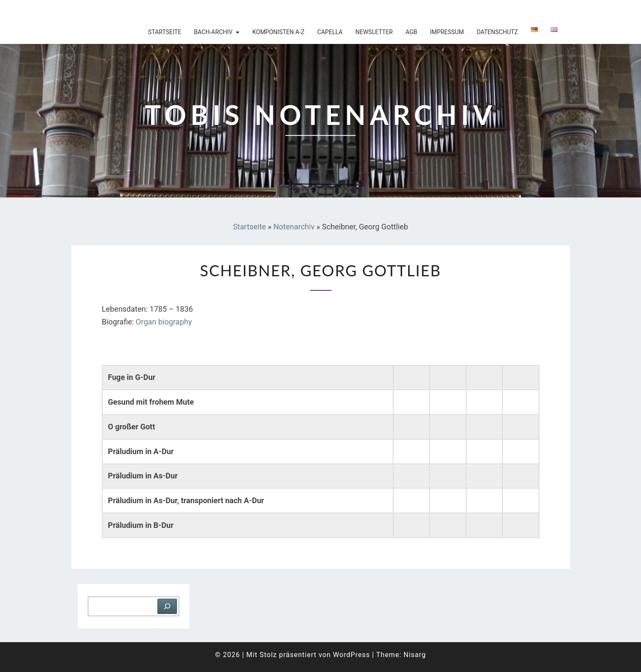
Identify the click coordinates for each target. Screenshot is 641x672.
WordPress (352, 655)
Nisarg (415, 655)
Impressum (447, 32)
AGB (411, 32)
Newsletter (374, 32)
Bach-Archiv (213, 32)
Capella (330, 32)
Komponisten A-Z (278, 32)
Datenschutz (497, 32)
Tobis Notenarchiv (126, 11)
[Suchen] (167, 606)
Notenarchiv (294, 227)
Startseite (165, 32)
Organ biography (164, 322)
